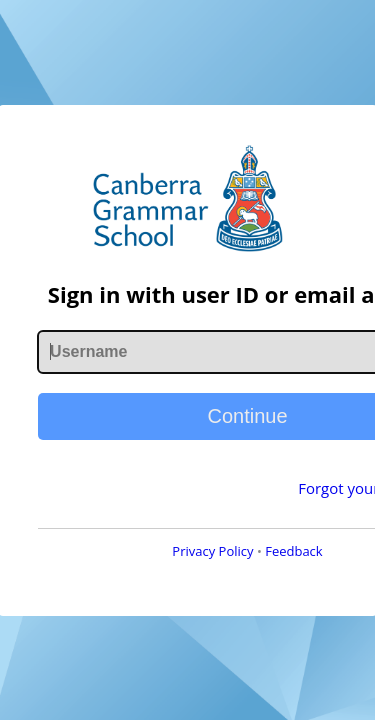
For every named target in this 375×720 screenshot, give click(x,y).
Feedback (234, 578)
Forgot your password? (257, 515)
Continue (187, 443)
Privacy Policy (152, 578)
